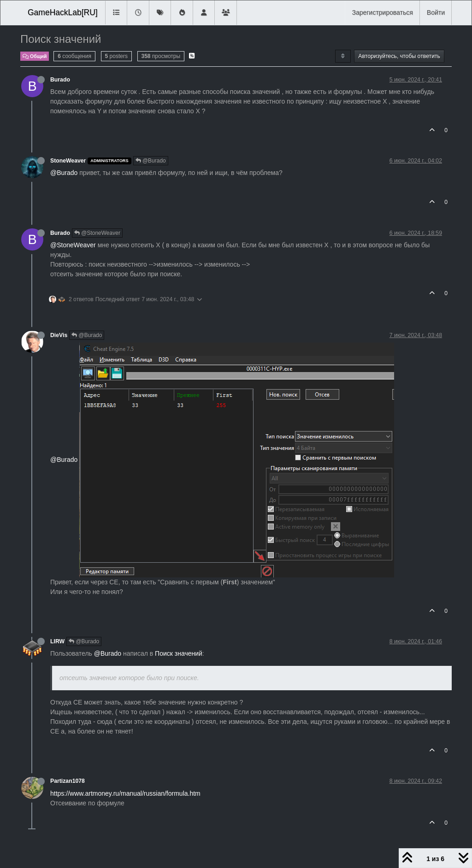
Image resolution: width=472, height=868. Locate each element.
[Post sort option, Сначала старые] (343, 56)
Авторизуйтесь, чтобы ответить (399, 56)
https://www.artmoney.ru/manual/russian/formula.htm (125, 793)
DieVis (59, 335)
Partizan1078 (68, 781)
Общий (35, 56)
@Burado (151, 161)
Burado (60, 80)
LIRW (57, 641)
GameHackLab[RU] (63, 12)
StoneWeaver (68, 161)
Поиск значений (179, 653)
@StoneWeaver (97, 233)
